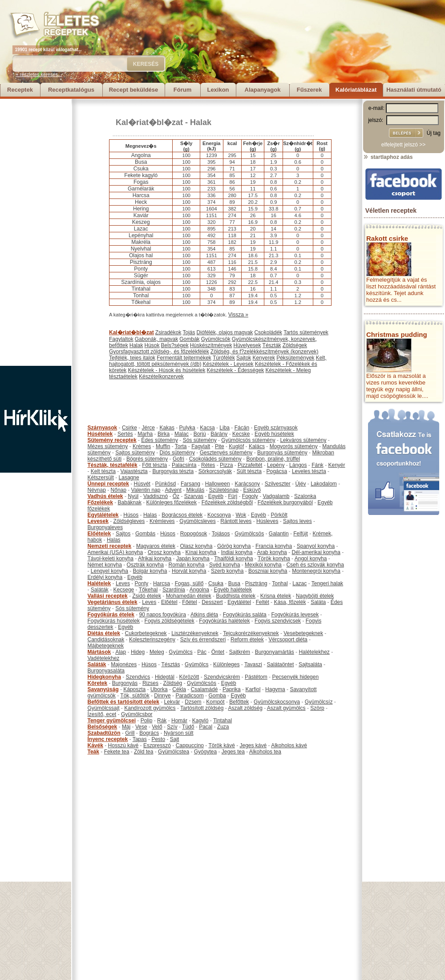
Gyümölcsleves (197, 521)
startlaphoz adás (388, 157)
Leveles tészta (309, 471)
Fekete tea (117, 752)
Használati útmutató (414, 90)
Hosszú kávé (123, 745)
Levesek (98, 521)
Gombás (145, 534)
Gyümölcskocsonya (277, 702)
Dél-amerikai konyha (316, 552)
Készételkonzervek (161, 377)
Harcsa (162, 583)
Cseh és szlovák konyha (315, 565)
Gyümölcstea (174, 752)
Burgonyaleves (105, 527)
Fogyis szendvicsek (278, 621)
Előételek (99, 534)
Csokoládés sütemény (215, 459)
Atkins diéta (204, 615)
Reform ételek (247, 640)
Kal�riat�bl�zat (149, 122)
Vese (141, 727)
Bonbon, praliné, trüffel (273, 459)
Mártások (99, 652)
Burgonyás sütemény (282, 453)
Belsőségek (103, 727)
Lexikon (218, 90)
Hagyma (275, 689)
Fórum (182, 90)
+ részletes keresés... (39, 74)
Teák (93, 752)
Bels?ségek (175, 345)
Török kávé (221, 745)
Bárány (219, 434)
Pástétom (256, 677)
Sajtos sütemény (135, 453)
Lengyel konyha (109, 571)
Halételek (99, 583)
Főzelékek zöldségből (227, 502)
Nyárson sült (179, 733)
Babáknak (130, 502)
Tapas (140, 739)
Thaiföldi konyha (233, 559)
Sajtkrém (240, 652)
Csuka (216, 583)
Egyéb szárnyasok (276, 428)
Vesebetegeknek (303, 633)
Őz (176, 496)
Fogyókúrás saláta (245, 615)
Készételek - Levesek (228, 364)
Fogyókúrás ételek (111, 615)
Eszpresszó (157, 745)
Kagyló (200, 721)
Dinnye (162, 696)
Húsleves (267, 521)
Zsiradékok (168, 332)
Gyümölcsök (216, 339)
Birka (164, 434)
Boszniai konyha (268, 571)
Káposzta (134, 689)
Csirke (129, 428)
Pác (202, 652)
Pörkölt (279, 515)
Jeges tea (233, 752)
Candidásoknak (106, 640)
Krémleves (162, 521)
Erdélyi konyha (105, 577)
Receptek (20, 90)
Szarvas (194, 496)
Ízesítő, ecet (102, 714)
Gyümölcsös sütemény (248, 440)
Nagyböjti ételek (315, 596)
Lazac (299, 583)
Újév (300, 484)
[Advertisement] (36, 232)
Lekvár (172, 702)
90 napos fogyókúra (163, 615)
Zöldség (173, 683)
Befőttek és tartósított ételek (123, 702)
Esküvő (252, 490)
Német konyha (105, 565)
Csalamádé (204, 689)
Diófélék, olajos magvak (225, 332)
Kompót (215, 702)
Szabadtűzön (104, 733)
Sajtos (123, 534)
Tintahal (222, 721)
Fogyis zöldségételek (170, 621)
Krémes (142, 446)
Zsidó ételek (147, 596)
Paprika (232, 689)
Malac (182, 434)
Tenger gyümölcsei (112, 721)
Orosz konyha (164, 552)
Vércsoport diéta (288, 640)
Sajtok (244, 358)
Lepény (276, 465)
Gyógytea (205, 752)
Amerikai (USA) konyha (115, 552)
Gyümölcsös (249, 534)
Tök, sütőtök (135, 696)
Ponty (142, 583)
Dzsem (193, 702)
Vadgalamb (276, 496)
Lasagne (129, 478)
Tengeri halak (327, 583)
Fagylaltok (121, 339)
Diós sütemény (177, 453)
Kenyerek (264, 358)
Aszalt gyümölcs (286, 708)
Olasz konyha (196, 546)
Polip (147, 721)
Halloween (218, 484)
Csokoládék (268, 332)
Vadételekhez (104, 658)
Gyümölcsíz (319, 702)
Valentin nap (146, 490)
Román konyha (187, 565)
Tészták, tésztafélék (113, 465)
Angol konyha (311, 559)
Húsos (131, 515)
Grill (130, 733)
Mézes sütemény (108, 446)
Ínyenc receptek (108, 739)
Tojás (189, 332)
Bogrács (149, 733)
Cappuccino (190, 745)
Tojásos (221, 534)
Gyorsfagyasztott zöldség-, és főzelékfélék (159, 352)
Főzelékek (100, 502)
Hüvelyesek (247, 345)
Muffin (163, 446)
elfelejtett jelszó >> (403, 145)
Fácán (242, 428)
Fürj (233, 496)
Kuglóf (236, 446)
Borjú (200, 434)
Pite (220, 446)
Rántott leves (236, 521)
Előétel (169, 602)
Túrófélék (224, 358)
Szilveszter (278, 484)
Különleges (226, 664)
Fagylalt (201, 446)
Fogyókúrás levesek (295, 615)
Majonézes (124, 664)
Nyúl (133, 496)
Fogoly (250, 496)
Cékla (179, 689)
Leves (123, 583)
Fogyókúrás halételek (224, 621)
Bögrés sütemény (147, 459)
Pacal (206, 727)
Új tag (434, 133)
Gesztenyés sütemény (226, 453)
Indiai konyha (237, 552)
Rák (162, 721)
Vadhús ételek (105, 496)
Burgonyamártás (275, 652)
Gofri (178, 459)
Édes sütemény (160, 440)
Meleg (157, 652)
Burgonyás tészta (173, 471)
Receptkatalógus (71, 90)
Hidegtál (165, 677)
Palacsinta (184, 465)
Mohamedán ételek (189, 596)
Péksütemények (295, 358)
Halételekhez (314, 652)
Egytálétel (239, 602)
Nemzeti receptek (110, 546)
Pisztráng (256, 583)
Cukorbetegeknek (146, 633)
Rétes (208, 465)
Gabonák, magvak (156, 339)
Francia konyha (274, 546)
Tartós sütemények (306, 332)
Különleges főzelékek (172, 502)
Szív (172, 727)
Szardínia (174, 590)
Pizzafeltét (250, 465)
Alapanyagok (263, 90)
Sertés (125, 434)
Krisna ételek (276, 596)
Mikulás (195, 490)
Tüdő (188, 727)
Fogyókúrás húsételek (114, 621)
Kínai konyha (201, 552)
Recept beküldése (134, 90)
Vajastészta (134, 471)
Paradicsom (189, 696)
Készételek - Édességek (236, 370)
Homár (179, 721)
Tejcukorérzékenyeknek (251, 633)
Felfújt (301, 534)
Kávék (95, 745)
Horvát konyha (189, 571)
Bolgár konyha (150, 571)
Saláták (100, 590)
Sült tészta (249, 471)
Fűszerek (309, 90)
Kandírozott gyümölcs (150, 708)
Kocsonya (219, 515)
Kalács (257, 446)
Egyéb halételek (233, 590)
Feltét (263, 602)
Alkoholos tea (265, 752)
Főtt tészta (154, 465)
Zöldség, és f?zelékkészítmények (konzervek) (265, 352)
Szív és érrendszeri (203, 640)
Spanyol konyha (316, 546)
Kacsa (207, 428)
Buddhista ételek (236, 596)
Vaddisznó (156, 496)
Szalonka (305, 496)
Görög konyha (234, 546)
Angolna (199, 590)
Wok (241, 515)
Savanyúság (103, 689)
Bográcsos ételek (182, 515)
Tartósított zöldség (202, 708)
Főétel (189, 602)
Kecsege (124, 590)
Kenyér (337, 465)
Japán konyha (193, 559)
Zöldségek (295, 345)
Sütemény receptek (112, 440)
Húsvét (142, 484)
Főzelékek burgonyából (285, 502)
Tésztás (170, 664)
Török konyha (274, 559)
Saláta (318, 602)
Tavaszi (253, 664)
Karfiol (253, 689)
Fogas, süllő (189, 583)
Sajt (175, 739)
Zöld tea (144, 752)
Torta (181, 446)
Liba (225, 428)
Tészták (272, 345)
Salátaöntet (281, 664)
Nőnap (119, 490)
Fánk (318, 465)
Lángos (298, 465)
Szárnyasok (103, 428)
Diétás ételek (104, 633)
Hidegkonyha (104, 677)
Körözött (189, 677)
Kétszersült (101, 478)
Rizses (150, 683)
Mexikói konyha (263, 565)
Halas (150, 515)
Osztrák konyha (145, 565)
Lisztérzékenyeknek (195, 633)
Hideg (138, 652)
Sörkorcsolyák (215, 471)
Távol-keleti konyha (111, 559)
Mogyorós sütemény (294, 446)
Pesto (158, 739)
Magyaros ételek (156, 546)
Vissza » (238, 315)
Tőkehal (148, 590)
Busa (234, 583)
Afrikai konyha (155, 559)
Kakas (167, 428)
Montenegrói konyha (316, 571)
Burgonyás (125, 683)
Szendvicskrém (222, 677)
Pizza (226, 465)
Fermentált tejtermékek (184, 358)
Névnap (97, 490)
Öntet (218, 652)
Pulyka (187, 428)
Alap (121, 652)
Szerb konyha (227, 571)
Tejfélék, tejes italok (132, 358)
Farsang (190, 484)
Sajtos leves (297, 521)
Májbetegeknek (106, 646)
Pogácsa (277, 471)
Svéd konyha (225, 565)
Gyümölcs (180, 652)
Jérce (148, 428)
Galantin (279, 534)
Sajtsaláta (310, 664)
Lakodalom (324, 484)
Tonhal (280, 583)
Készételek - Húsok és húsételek (166, 370)
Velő (157, 727)
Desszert (212, 602)
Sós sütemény (200, 440)
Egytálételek (103, 515)
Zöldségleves (129, 521)
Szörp (317, 708)
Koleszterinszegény (152, 640)
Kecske (241, 434)
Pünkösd (166, 484)
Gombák (189, 339)
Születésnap (224, 490)
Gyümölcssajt (104, 708)
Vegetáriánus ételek (113, 602)
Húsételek (100, 434)
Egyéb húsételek (274, 434)
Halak (201, 122)
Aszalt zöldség (245, 708)
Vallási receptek (108, 596)
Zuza (223, 727)
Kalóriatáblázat (356, 90)
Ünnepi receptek (108, 484)
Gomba (217, 696)
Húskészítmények (211, 345)
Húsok (152, 345)
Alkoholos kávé (289, 745)
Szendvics (138, 677)
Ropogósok (194, 534)
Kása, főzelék (290, 602)
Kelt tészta (103, 471)
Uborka (159, 689)
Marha (145, 434)
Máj (126, 727)
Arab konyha (272, 552)
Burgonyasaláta (106, 671)
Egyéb (216, 496)
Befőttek (239, 702)
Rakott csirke (387, 238)
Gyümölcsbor (137, 714)
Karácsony (247, 484)
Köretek (98, 683)
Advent (173, 490)
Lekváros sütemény (303, 440)
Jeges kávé (253, 745)
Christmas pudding (397, 334)
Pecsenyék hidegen (295, 677)
